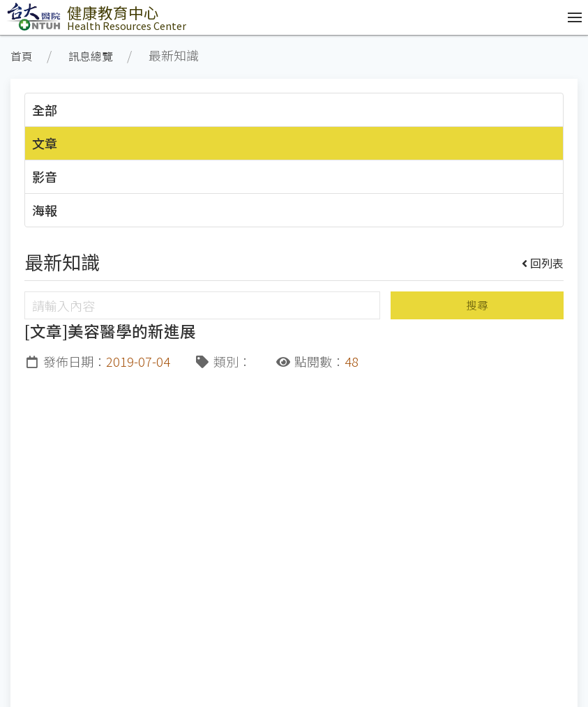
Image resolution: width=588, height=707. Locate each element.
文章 (45, 143)
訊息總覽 (91, 56)
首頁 (22, 56)
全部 (45, 109)
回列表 (543, 263)
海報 (45, 210)
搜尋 (477, 305)
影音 (45, 176)
